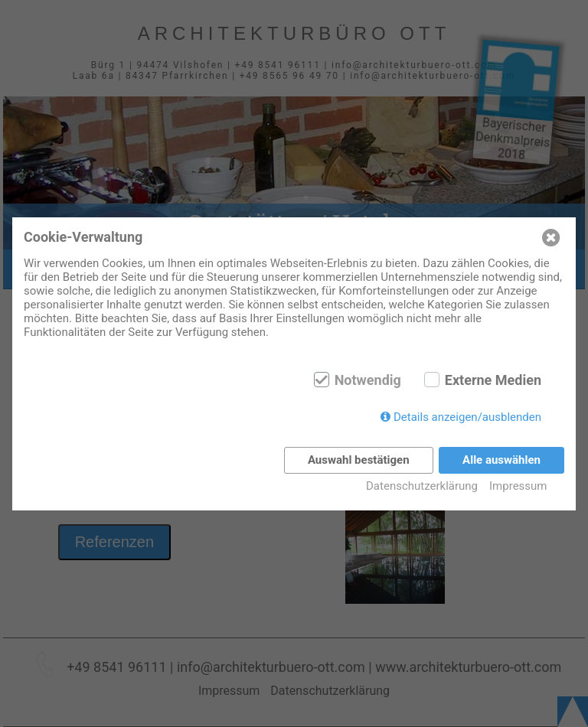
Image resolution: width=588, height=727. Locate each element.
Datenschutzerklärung (422, 486)
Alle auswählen (501, 460)
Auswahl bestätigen (359, 460)
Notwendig (368, 380)
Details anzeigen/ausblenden (467, 417)
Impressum (518, 486)
